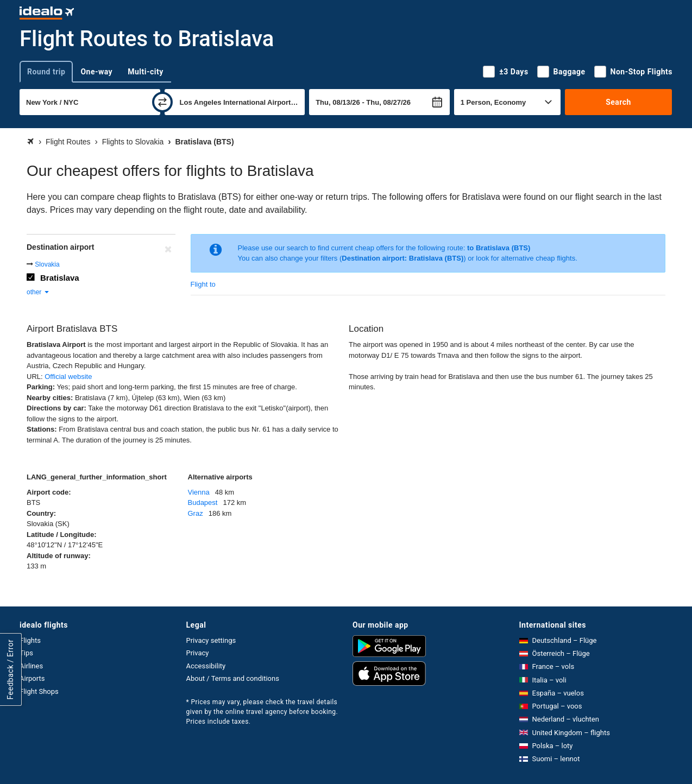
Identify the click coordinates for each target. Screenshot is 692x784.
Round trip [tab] (46, 72)
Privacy (198, 653)
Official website (68, 377)
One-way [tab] (96, 72)
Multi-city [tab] (146, 72)
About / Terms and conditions (233, 678)
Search (618, 102)
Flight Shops (39, 691)
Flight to (203, 284)
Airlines (31, 666)
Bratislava (60, 278)
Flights (30, 640)
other (38, 292)
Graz (196, 513)
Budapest (203, 502)
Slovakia (47, 264)
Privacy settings (211, 640)
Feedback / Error (10, 669)
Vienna (199, 492)
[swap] (162, 102)
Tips (26, 653)
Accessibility (206, 666)
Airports (32, 678)
